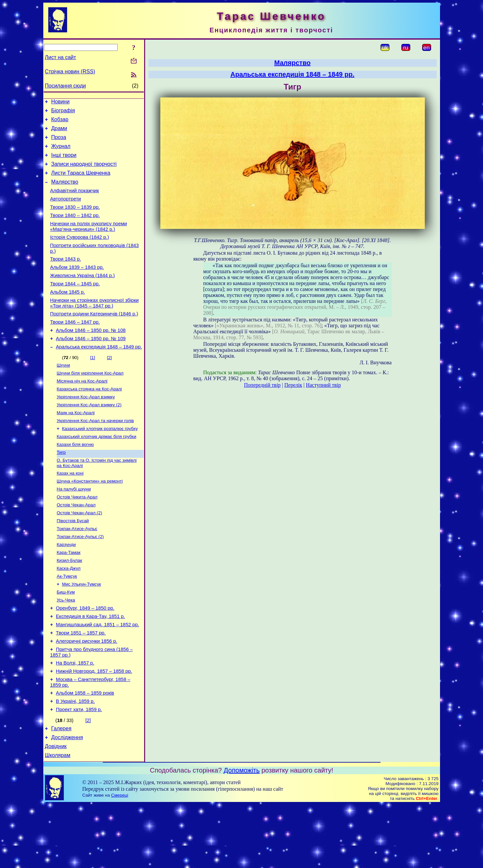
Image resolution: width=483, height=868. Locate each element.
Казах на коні (70, 510)
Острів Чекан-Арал (76, 544)
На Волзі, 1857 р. (75, 717)
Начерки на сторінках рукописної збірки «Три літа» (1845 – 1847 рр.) (95, 326)
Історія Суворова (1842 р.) (80, 253)
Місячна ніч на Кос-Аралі (82, 411)
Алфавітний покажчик (75, 201)
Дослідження (67, 799)
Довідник (56, 809)
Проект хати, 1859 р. (79, 769)
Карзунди (66, 587)
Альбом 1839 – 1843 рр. (77, 286)
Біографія (63, 112)
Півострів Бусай (73, 562)
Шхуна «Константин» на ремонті (90, 519)
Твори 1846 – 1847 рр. (75, 347)
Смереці (120, 859)
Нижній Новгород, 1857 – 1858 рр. (94, 727)
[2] (109, 385)
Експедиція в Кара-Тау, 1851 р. (90, 666)
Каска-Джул (69, 613)
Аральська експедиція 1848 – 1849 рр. (99, 375)
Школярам (58, 819)
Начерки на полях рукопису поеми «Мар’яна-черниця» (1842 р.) (89, 241)
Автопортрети (66, 211)
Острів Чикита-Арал (77, 536)
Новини (60, 103)
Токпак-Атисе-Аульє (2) (80, 579)
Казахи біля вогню (75, 479)
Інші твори (64, 162)
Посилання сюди (65, 86)
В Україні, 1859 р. (75, 760)
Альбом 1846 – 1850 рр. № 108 (91, 356)
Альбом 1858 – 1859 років (85, 750)
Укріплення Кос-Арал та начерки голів (95, 454)
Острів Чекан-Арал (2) (80, 553)
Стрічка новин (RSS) (70, 72)
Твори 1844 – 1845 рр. (75, 305)
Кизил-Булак (70, 605)
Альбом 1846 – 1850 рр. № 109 (91, 365)
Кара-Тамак (69, 596)
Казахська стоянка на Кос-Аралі (89, 419)
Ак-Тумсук (67, 622)
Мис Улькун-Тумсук (82, 630)
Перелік (293, 385)
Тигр (61, 488)
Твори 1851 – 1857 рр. (81, 684)
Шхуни (63, 394)
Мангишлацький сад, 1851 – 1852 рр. (98, 675)
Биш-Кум (66, 639)
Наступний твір (323, 385)
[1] (93, 385)
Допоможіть (242, 834)
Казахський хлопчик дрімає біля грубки (97, 471)
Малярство (65, 192)
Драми (59, 132)
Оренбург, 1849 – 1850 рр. (85, 657)
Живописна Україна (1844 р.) (83, 295)
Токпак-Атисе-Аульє (77, 570)
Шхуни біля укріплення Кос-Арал (90, 402)
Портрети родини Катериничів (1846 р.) (94, 338)
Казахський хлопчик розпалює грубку (100, 462)
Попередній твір (262, 385)
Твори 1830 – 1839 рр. (75, 220)
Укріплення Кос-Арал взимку (86, 428)
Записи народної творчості (84, 172)
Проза (59, 142)
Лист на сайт (61, 57)
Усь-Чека (66, 648)
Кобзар (60, 122)
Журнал (61, 152)
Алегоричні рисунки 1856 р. (87, 694)
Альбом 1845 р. (68, 314)
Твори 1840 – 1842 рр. (75, 229)
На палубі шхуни (74, 527)
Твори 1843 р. (66, 277)
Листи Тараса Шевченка (81, 182)
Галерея (61, 789)
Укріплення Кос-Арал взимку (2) (89, 436)
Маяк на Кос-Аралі (76, 445)
